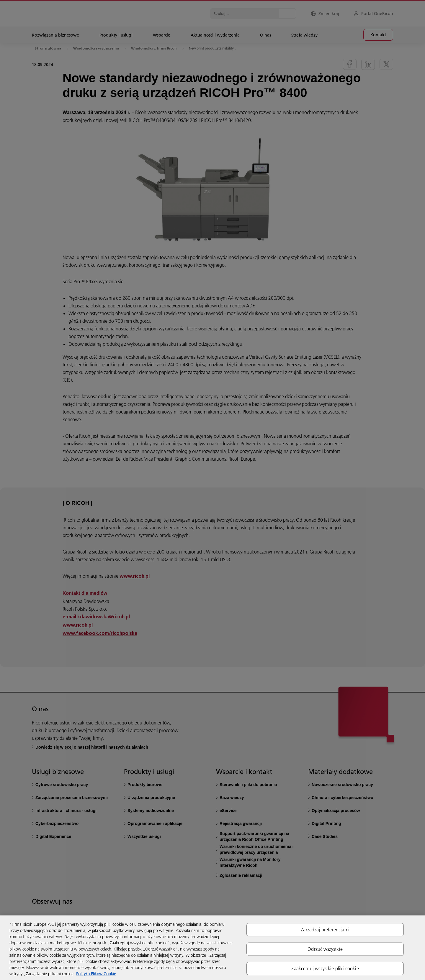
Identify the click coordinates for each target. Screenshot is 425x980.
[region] (212, 948)
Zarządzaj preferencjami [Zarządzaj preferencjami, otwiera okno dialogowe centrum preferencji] (325, 929)
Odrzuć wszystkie (325, 949)
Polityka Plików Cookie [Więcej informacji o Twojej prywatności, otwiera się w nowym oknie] (96, 974)
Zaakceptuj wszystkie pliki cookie (325, 969)
